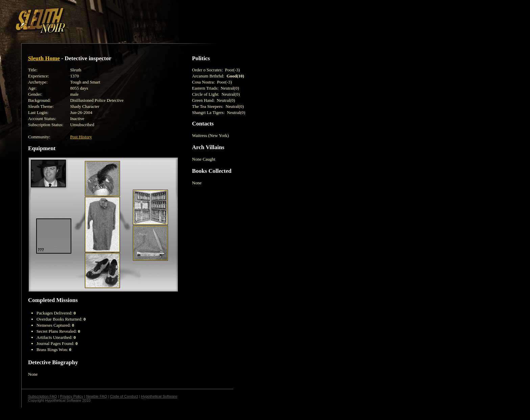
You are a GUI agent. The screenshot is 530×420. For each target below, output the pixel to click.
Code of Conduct (124, 396)
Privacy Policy (72, 396)
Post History (81, 137)
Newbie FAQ (97, 396)
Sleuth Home (44, 58)
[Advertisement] (117, 18)
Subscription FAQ (43, 396)
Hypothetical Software (159, 396)
